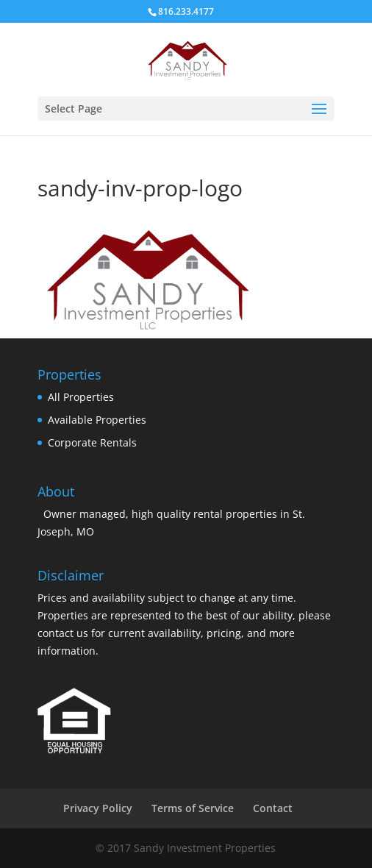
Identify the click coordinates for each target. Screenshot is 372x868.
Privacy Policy (98, 808)
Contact (273, 808)
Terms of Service (193, 808)
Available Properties (97, 420)
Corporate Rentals (92, 442)
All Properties (81, 397)
